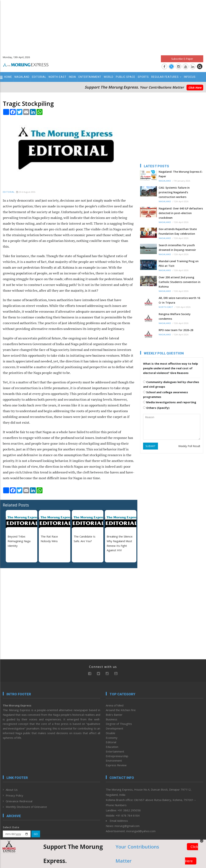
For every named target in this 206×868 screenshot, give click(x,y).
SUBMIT (151, 446)
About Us (12, 790)
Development (115, 728)
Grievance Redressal (19, 801)
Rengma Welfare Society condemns (175, 316)
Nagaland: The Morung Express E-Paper (181, 174)
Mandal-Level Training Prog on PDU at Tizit (179, 263)
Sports (143, 77)
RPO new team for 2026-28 (176, 330)
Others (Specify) (156, 408)
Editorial (39, 77)
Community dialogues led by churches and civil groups (171, 384)
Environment (114, 760)
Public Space (126, 77)
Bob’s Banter (114, 715)
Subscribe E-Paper (182, 59)
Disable (111, 733)
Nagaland (22, 77)
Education (112, 747)
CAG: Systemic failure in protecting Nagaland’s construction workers (174, 192)
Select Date (11, 827)
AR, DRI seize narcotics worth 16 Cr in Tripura (179, 300)
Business (112, 719)
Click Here (195, 88)
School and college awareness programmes (166, 394)
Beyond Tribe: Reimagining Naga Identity (19, 541)
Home (8, 77)
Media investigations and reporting (170, 402)
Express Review (116, 765)
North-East (58, 77)
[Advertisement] (103, 26)
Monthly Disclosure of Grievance (26, 807)
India (72, 77)
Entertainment (90, 77)
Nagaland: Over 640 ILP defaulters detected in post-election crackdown (181, 213)
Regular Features (166, 77)
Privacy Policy (14, 795)
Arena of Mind (115, 705)
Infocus (190, 77)
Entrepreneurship (117, 756)
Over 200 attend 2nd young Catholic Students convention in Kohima (180, 282)
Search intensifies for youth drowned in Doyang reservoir (177, 247)
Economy (112, 738)
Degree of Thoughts (119, 724)
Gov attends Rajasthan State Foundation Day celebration (178, 231)
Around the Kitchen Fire (121, 710)
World (109, 77)
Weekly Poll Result (189, 446)
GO (36, 834)
